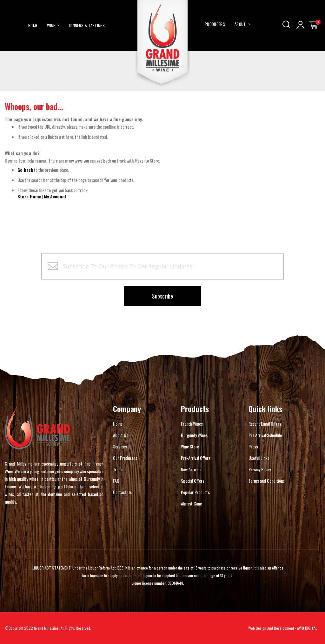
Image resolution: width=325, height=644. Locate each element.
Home (118, 424)
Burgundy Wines (194, 435)
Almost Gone (191, 503)
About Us (121, 435)
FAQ (116, 481)
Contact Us (122, 492)
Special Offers (193, 481)
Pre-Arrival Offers (196, 458)
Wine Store (190, 446)
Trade (118, 469)
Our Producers (125, 458)
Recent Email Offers (265, 424)
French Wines (192, 424)
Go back (25, 170)
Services (120, 446)
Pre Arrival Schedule (265, 435)
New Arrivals (191, 469)
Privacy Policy (260, 469)
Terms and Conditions (267, 481)
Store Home (29, 196)
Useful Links (259, 458)
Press (253, 446)
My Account (55, 196)
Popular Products (195, 492)
